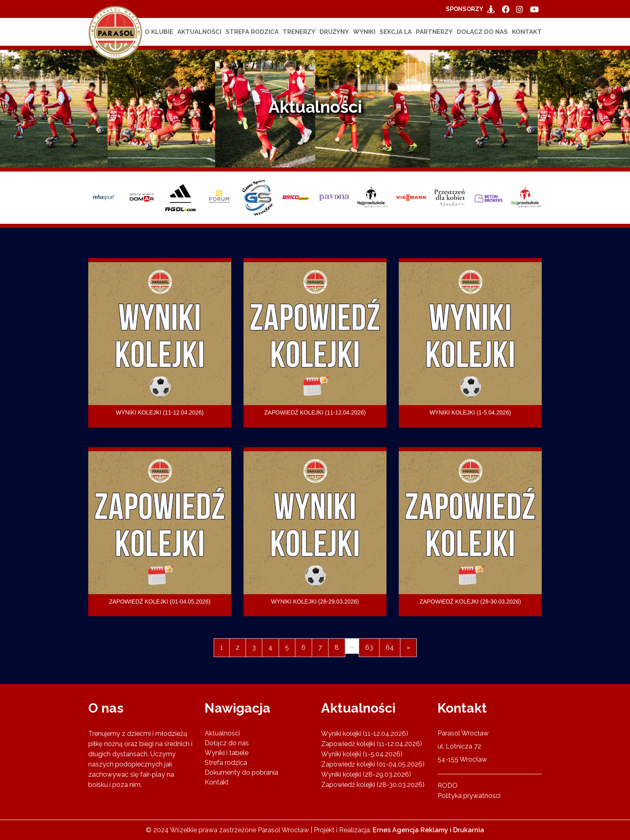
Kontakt (527, 32)
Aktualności (199, 32)
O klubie (159, 32)
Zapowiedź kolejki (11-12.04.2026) (372, 743)
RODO (448, 785)
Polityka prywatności (469, 795)
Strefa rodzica (252, 32)
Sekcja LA (396, 32)
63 (369, 647)
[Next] (408, 648)
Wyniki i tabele (227, 752)
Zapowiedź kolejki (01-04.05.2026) (373, 764)
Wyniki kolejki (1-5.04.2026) (362, 754)
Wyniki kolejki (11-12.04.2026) (365, 733)
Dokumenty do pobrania (241, 772)
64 (390, 647)
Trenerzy (299, 32)
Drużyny (334, 32)
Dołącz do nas (482, 32)
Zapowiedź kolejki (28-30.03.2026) (373, 784)
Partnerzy (434, 32)
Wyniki (364, 32)
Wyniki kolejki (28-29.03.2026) (366, 774)
